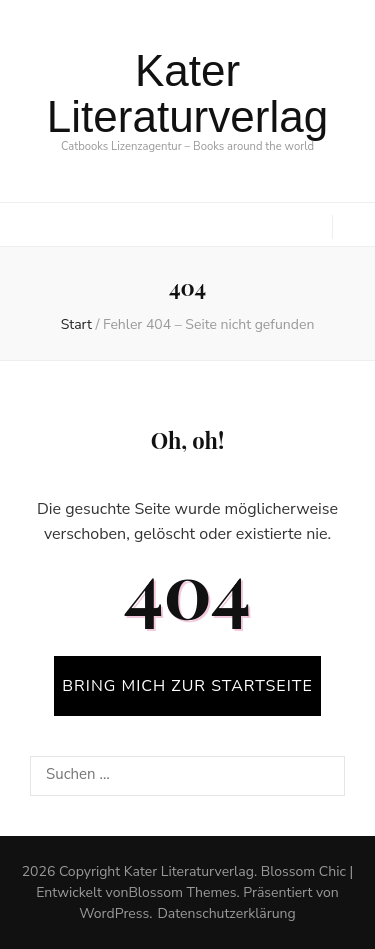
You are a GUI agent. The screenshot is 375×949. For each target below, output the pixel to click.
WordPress (114, 913)
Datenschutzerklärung (226, 913)
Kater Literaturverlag (187, 93)
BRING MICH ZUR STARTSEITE (187, 686)
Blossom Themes (182, 892)
